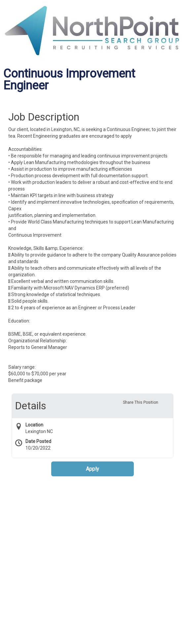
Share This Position (141, 402)
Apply (92, 469)
